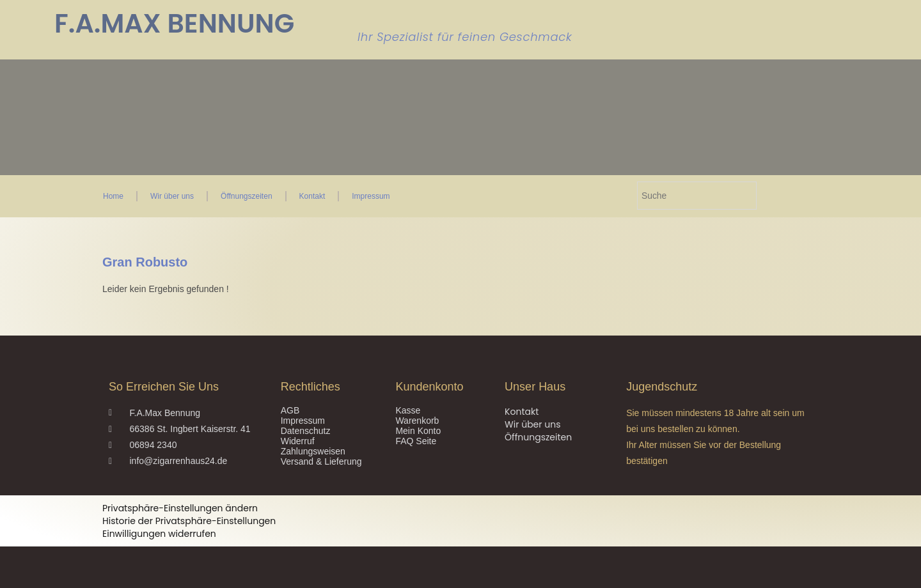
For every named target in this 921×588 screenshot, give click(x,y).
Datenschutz (306, 431)
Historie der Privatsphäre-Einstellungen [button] (189, 521)
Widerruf (298, 441)
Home (113, 196)
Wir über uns (172, 196)
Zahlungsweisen (313, 451)
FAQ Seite (416, 441)
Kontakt (312, 196)
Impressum (371, 196)
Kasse (408, 410)
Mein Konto (418, 431)
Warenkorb (417, 421)
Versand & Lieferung (321, 461)
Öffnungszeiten (247, 196)
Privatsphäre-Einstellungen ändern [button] (180, 508)
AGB (290, 410)
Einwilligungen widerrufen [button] (159, 534)
